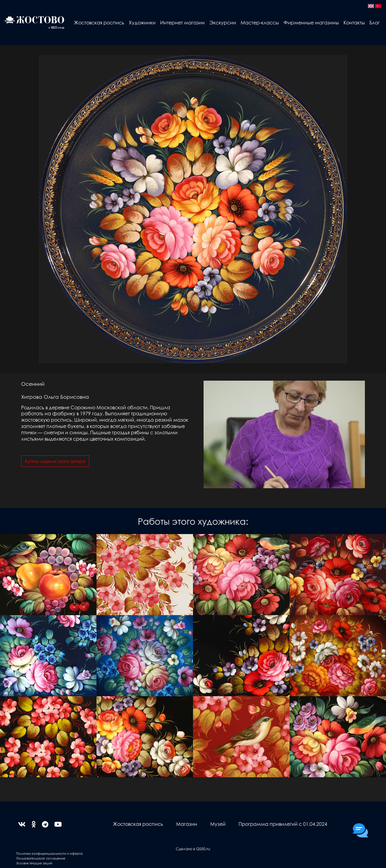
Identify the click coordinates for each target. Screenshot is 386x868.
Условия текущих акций (34, 863)
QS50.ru (203, 849)
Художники (142, 22)
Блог (375, 22)
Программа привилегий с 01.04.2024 (283, 824)
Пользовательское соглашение (41, 858)
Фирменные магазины (311, 22)
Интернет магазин (182, 22)
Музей (218, 824)
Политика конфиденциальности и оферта (49, 853)
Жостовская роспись (99, 22)
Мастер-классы (260, 22)
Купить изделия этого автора (55, 461)
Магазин (187, 824)
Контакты (354, 22)
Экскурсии (223, 22)
